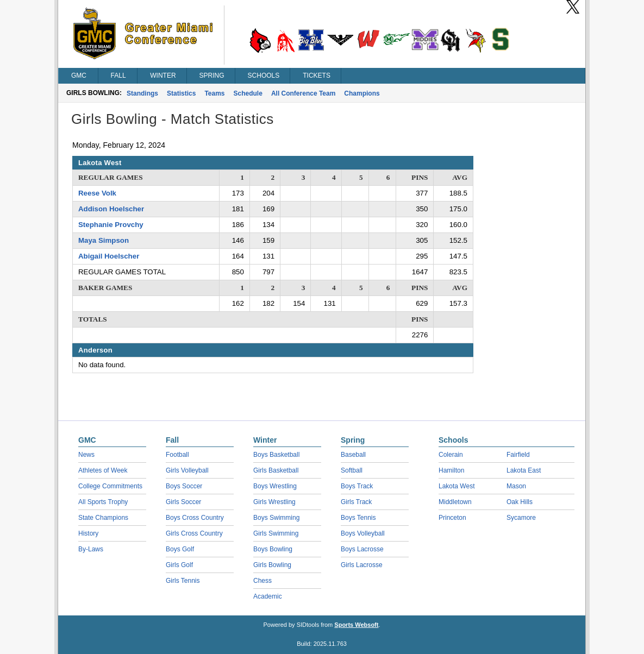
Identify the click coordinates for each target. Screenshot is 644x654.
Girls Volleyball (187, 470)
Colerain (451, 455)
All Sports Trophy (103, 502)
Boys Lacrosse (362, 549)
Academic (268, 596)
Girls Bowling (272, 565)
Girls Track (356, 502)
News (86, 455)
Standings (142, 93)
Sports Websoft (356, 625)
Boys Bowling (273, 549)
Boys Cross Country (195, 518)
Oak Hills (520, 502)
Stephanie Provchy (111, 225)
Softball (352, 470)
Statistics (181, 93)
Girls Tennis (183, 581)
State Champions (103, 518)
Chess (262, 581)
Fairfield (518, 455)
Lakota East (524, 470)
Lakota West (457, 486)
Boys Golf (180, 549)
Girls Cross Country (194, 533)
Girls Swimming (276, 533)
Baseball (353, 455)
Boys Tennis (358, 518)
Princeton (452, 518)
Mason (516, 486)
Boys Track (357, 486)
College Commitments (110, 486)
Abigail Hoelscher (109, 256)
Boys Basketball (276, 455)
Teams (214, 93)
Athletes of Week (103, 470)
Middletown (455, 502)
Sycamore (521, 518)
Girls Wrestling (274, 502)
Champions (362, 93)
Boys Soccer (184, 486)
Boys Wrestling (275, 486)
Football (177, 455)
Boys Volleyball (363, 533)
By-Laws (91, 549)
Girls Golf (179, 565)
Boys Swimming (276, 518)
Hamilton (451, 470)
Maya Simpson (104, 240)
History (88, 533)
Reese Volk (97, 193)
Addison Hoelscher (111, 209)
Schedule (248, 93)
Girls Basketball (276, 470)
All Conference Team (303, 93)
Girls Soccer (183, 502)
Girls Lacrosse (362, 565)
